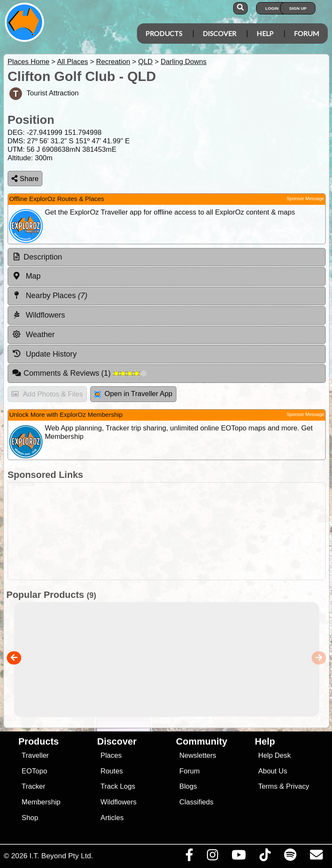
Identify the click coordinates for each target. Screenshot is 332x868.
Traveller (35, 755)
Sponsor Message (305, 198)
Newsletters (198, 755)
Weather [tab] (33, 335)
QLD (145, 62)
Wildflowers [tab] (39, 315)
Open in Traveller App (133, 394)
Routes (112, 771)
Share (25, 179)
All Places (73, 62)
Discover (219, 33)
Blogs (188, 786)
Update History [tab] (44, 354)
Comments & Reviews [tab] (79, 373)
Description (43, 257)
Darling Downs (184, 62)
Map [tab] (26, 276)
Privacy (298, 786)
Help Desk (275, 755)
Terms (268, 786)
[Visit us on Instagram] (212, 857)
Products (164, 33)
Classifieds (196, 802)
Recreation (113, 62)
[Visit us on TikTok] (265, 857)
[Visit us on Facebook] (189, 857)
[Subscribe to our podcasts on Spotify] (290, 857)
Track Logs (118, 786)
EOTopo (34, 771)
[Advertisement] (170, 531)
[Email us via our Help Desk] (316, 857)
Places (111, 755)
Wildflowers (119, 802)
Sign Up (298, 8)
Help (265, 33)
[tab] (167, 257)
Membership (41, 802)
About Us (273, 771)
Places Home (29, 62)
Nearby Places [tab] (50, 296)
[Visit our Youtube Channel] (239, 857)
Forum (307, 33)
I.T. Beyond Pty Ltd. (61, 856)
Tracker (33, 786)
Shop (30, 818)
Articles (112, 818)
